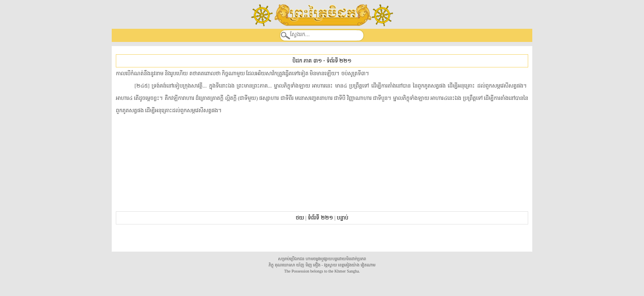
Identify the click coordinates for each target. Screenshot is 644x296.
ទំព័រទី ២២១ (339, 61)
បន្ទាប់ (343, 218)
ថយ (300, 218)
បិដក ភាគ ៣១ (307, 61)
